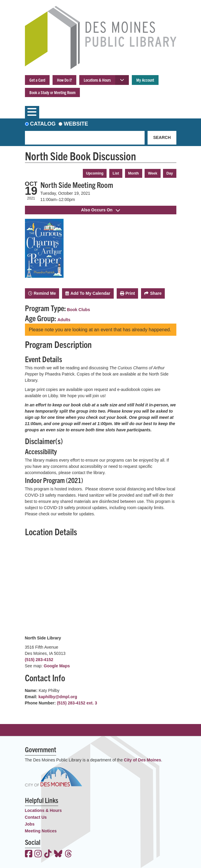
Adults (64, 320)
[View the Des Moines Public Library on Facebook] (29, 854)
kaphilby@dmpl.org (58, 697)
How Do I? (64, 80)
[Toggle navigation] (32, 112)
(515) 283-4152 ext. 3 (77, 703)
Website (76, 124)
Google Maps (57, 666)
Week (152, 173)
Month (134, 173)
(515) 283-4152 (39, 660)
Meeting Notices (41, 831)
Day (170, 173)
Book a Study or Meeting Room (52, 92)
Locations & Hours (97, 80)
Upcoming (95, 173)
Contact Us (36, 817)
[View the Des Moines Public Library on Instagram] (38, 854)
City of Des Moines (142, 760)
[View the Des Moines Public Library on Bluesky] (58, 854)
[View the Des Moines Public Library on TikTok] (48, 854)
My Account (145, 80)
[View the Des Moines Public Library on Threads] (68, 854)
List (116, 173)
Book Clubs (78, 310)
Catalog (43, 124)
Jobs (30, 824)
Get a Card (37, 80)
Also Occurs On (100, 210)
